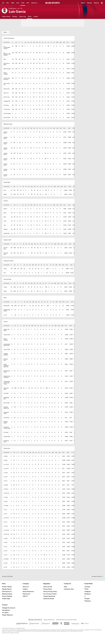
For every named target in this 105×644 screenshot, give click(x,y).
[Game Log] (22, 16)
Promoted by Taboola (97, 576)
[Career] (36, 16)
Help (65, 587)
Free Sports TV (7, 592)
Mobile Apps (6, 599)
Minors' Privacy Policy (50, 592)
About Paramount (28, 592)
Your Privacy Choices (50, 594)
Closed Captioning (49, 596)
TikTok (86, 589)
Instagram (88, 592)
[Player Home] (6, 16)
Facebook (87, 594)
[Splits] (30, 16)
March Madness (7, 596)
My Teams (5, 613)
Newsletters (6, 610)
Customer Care (69, 589)
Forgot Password (7, 615)
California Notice (49, 599)
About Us (26, 587)
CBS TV (25, 596)
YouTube (87, 587)
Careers (25, 589)
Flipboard (88, 601)
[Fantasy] (15, 16)
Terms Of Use (48, 587)
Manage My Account (9, 608)
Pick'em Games (7, 587)
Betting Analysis (7, 594)
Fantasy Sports (7, 589)
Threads (87, 599)
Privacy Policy (48, 589)
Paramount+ (27, 594)
